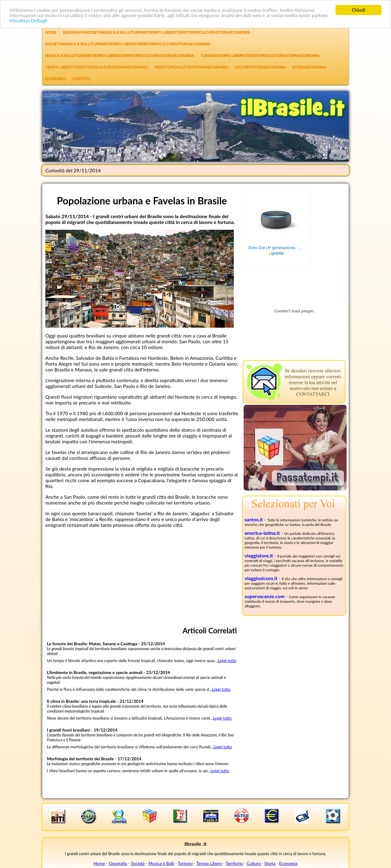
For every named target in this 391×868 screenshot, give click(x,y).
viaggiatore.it (259, 555)
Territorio (234, 863)
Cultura (254, 863)
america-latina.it (262, 533)
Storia (270, 863)
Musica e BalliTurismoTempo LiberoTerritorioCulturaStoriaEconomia (120, 56)
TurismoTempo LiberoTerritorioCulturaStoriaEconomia (260, 56)
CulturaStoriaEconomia (260, 67)
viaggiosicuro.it (261, 578)
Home (51, 32)
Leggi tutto (227, 661)
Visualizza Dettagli (28, 21)
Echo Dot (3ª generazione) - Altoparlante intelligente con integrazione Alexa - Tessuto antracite (276, 248)
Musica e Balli (161, 863)
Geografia (118, 863)
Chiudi (359, 10)
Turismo (185, 863)
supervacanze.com (265, 596)
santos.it (254, 519)
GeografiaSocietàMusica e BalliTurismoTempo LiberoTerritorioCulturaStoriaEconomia (157, 32)
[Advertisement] (142, 576)
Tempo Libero (209, 863)
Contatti (81, 79)
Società (138, 863)
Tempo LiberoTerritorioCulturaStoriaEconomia (96, 67)
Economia (55, 79)
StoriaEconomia (310, 67)
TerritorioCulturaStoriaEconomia (191, 67)
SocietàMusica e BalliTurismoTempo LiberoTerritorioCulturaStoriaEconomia (128, 44)
